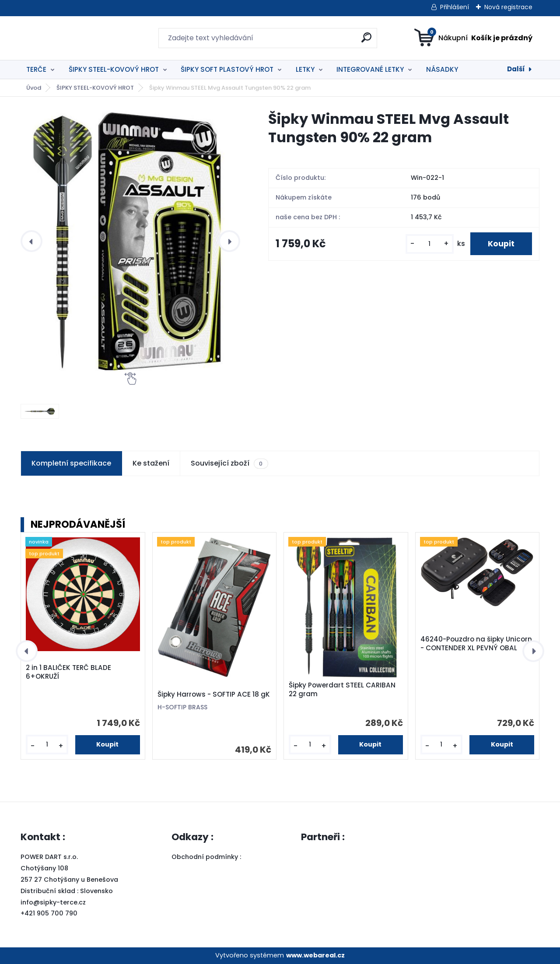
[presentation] (31, 241)
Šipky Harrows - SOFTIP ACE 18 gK (214, 694)
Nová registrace (508, 7)
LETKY (305, 69)
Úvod (34, 88)
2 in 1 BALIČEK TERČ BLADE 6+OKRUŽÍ (68, 672)
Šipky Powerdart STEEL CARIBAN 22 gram (342, 690)
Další (516, 69)
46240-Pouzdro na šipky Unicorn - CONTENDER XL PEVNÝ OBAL (476, 644)
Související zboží (229, 463)
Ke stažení (151, 463)
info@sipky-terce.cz (53, 902)
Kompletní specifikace (71, 463)
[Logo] (74, 38)
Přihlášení (455, 7)
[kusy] (430, 244)
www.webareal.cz (315, 955)
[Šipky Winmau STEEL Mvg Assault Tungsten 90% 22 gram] (130, 241)
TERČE (36, 69)
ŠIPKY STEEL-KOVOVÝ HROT (114, 69)
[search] (366, 41)
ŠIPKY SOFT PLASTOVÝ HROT (227, 69)
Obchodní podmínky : (207, 857)
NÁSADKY (442, 69)
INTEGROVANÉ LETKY (370, 69)
